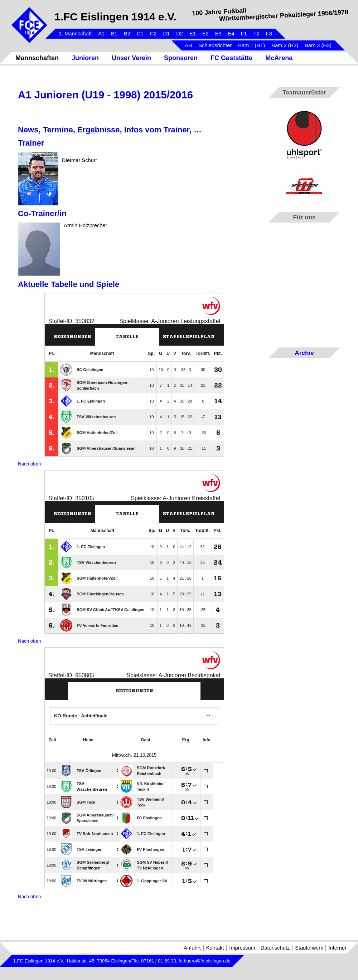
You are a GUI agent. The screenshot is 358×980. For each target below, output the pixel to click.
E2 (205, 34)
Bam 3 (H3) (318, 45)
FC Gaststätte (231, 58)
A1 (101, 34)
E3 (218, 34)
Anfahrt (192, 948)
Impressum (242, 948)
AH (188, 45)
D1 (166, 34)
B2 (127, 34)
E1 (193, 34)
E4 (231, 34)
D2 (180, 34)
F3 (269, 34)
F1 (244, 34)
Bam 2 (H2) (285, 45)
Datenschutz (275, 948)
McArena (279, 58)
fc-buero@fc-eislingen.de (205, 961)
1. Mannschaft (75, 34)
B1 (114, 34)
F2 (257, 34)
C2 (153, 34)
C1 (140, 34)
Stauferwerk (309, 948)
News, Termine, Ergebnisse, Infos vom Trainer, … (110, 130)
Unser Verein (131, 58)
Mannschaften (37, 58)
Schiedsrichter (215, 45)
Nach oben (29, 464)
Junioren (85, 58)
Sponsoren (181, 58)
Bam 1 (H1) (251, 45)
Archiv (304, 353)
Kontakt (215, 948)
